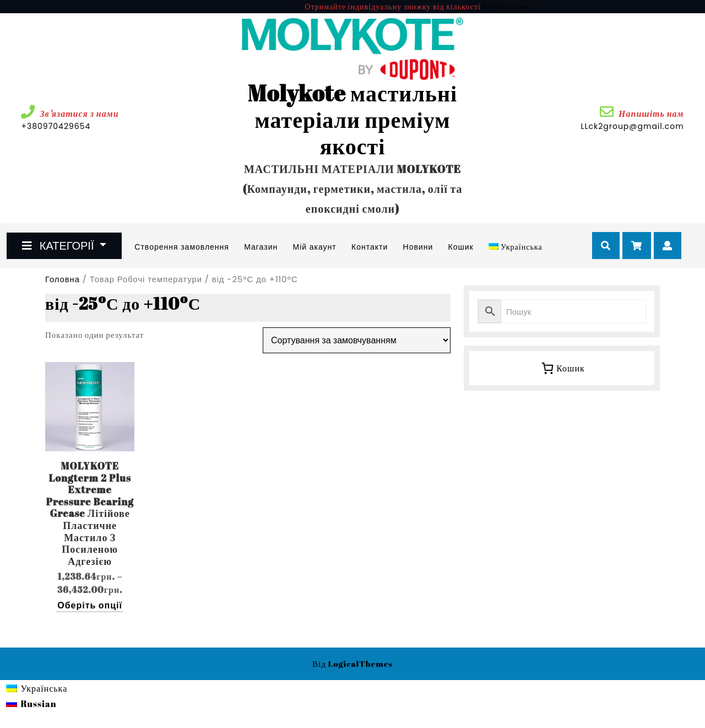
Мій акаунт (314, 247)
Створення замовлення (182, 247)
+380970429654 (89, 126)
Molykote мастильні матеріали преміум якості (352, 120)
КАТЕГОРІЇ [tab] (59, 246)
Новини (418, 247)
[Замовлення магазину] (357, 340)
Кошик (461, 247)
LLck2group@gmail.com (632, 126)
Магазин (261, 247)
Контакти (370, 247)
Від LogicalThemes (352, 664)
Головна (63, 279)
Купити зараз (507, 6)
